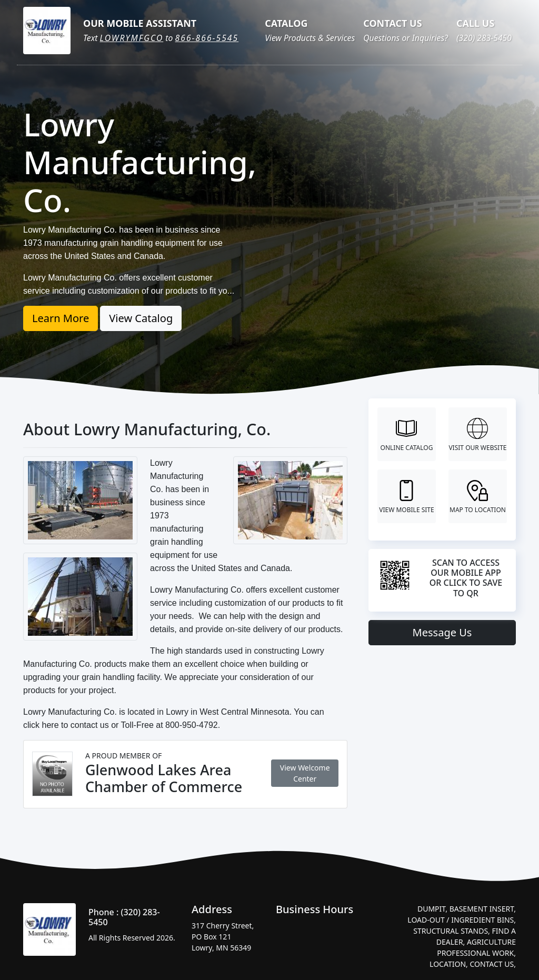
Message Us (442, 632)
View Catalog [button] (141, 318)
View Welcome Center (305, 773)
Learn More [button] (61, 318)
